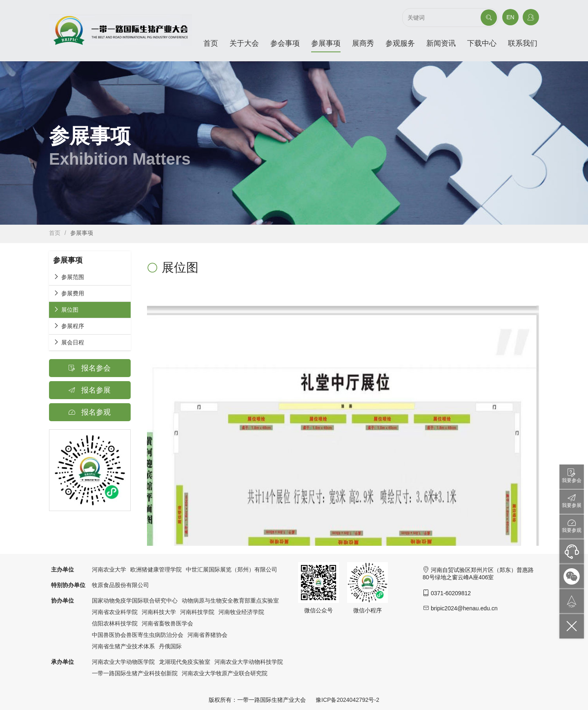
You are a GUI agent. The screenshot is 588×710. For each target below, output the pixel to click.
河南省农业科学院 (115, 612)
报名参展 (90, 390)
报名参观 (90, 412)
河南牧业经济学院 (241, 612)
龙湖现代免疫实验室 (185, 662)
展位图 (66, 309)
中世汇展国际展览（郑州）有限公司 (232, 569)
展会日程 (69, 342)
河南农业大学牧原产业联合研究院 (225, 673)
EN (510, 17)
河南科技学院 (197, 612)
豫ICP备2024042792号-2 (347, 700)
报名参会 (90, 368)
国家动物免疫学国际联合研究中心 (135, 601)
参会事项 (285, 43)
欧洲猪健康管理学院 (156, 569)
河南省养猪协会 (207, 635)
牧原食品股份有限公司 (120, 585)
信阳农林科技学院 (115, 623)
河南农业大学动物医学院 (123, 662)
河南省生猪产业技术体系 (123, 646)
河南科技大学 (159, 612)
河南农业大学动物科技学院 (249, 662)
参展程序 (69, 326)
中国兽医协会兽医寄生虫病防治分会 (138, 635)
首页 (211, 43)
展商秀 (363, 43)
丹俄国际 (170, 646)
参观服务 (400, 43)
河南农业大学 (109, 569)
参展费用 (69, 293)
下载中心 (482, 43)
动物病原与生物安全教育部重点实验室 (230, 601)
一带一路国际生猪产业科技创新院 (135, 673)
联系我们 (523, 43)
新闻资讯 (441, 43)
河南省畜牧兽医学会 (167, 623)
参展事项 (326, 43)
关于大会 (244, 43)
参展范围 (69, 277)
